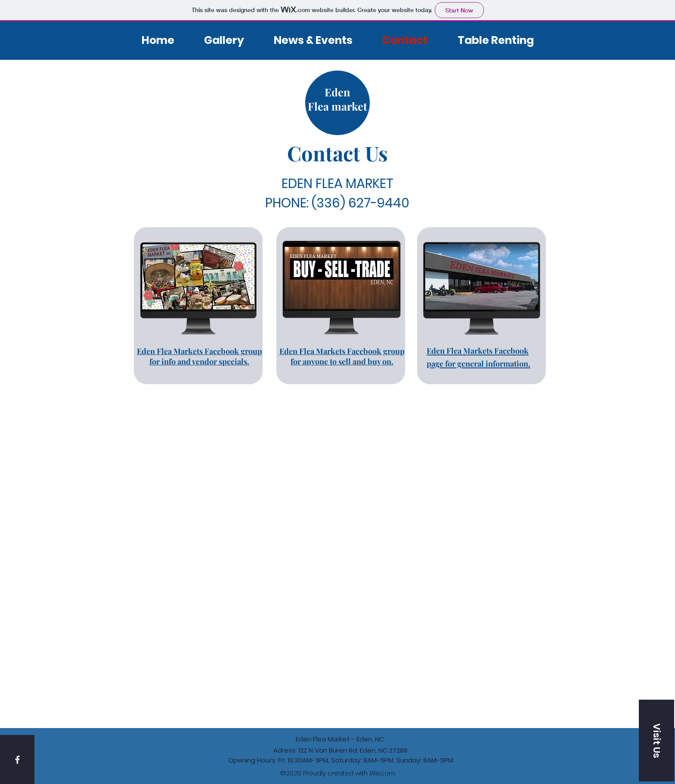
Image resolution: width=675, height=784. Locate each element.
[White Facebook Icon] (17, 760)
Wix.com (382, 773)
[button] (656, 741)
